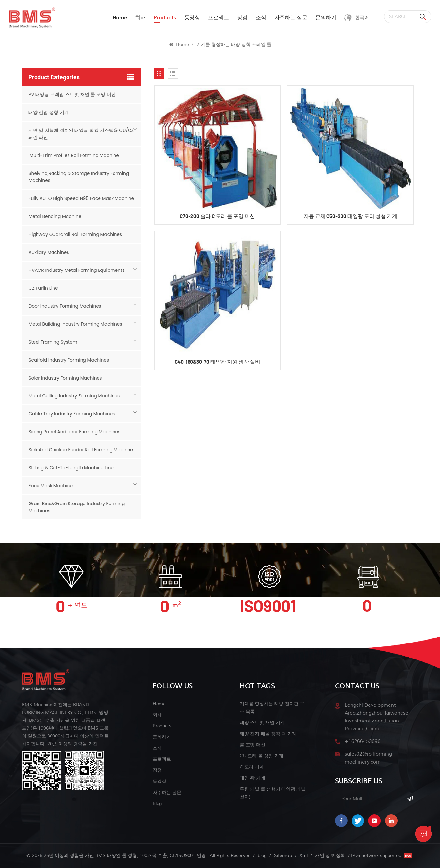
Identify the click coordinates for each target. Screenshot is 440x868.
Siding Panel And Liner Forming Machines (75, 432)
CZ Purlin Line (43, 288)
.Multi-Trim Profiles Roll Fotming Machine (74, 155)
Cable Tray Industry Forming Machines (72, 414)
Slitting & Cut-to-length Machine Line (71, 468)
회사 (139, 18)
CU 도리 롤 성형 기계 (262, 756)
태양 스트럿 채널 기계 (262, 723)
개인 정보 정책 (330, 856)
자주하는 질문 (289, 18)
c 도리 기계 (252, 767)
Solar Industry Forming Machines (66, 378)
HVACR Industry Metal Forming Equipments (77, 270)
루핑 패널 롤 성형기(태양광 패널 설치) (273, 793)
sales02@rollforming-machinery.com (369, 758)
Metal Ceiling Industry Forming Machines (75, 396)
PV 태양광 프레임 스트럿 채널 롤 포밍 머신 (72, 94)
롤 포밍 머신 (252, 745)
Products (162, 726)
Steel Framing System (53, 342)
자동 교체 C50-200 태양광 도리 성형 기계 (349, 217)
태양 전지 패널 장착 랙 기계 (268, 734)
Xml (303, 856)
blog (157, 804)
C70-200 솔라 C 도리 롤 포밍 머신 (217, 217)
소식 (259, 18)
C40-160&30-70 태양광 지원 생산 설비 (217, 362)
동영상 (190, 18)
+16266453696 (363, 742)
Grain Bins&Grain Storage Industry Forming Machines (77, 507)
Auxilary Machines (49, 252)
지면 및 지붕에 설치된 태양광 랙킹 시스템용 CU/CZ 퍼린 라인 (81, 134)
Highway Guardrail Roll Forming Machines (76, 234)
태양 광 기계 (252, 778)
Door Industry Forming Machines (65, 306)
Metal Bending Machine (55, 216)
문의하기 (324, 18)
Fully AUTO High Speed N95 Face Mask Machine (82, 198)
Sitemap (283, 856)
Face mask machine (51, 486)
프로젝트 (217, 18)
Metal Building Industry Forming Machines (76, 324)
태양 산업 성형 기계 (48, 112)
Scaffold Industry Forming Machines (69, 360)
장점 (241, 18)
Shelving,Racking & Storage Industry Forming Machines (79, 177)
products (163, 18)
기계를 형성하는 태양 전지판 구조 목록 (272, 708)
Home (118, 18)
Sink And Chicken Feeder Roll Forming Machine (81, 450)
